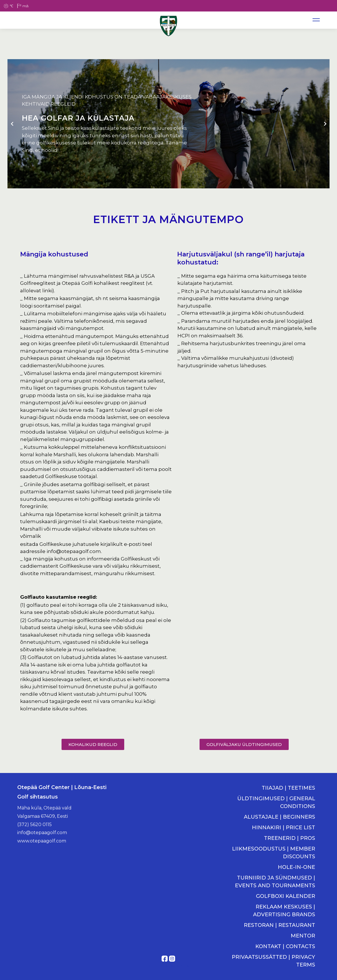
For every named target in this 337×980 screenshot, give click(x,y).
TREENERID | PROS (290, 838)
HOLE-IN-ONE (296, 867)
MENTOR (303, 936)
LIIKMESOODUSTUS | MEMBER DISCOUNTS (274, 853)
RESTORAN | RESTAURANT (279, 925)
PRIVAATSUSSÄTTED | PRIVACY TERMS (273, 961)
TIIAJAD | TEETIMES (288, 788)
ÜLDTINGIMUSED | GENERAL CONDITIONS (276, 802)
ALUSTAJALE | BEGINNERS (279, 817)
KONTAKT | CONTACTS (285, 946)
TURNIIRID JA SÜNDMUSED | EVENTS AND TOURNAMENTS (275, 882)
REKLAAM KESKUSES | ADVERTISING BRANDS (284, 911)
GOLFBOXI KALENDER (286, 896)
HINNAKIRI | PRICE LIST (284, 828)
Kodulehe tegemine (168, 966)
